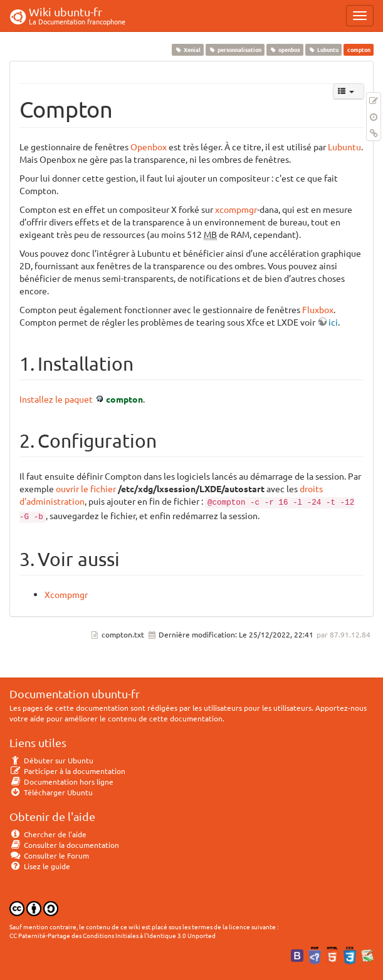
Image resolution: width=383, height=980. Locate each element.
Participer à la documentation (67, 771)
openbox (285, 49)
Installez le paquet (56, 399)
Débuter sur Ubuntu (51, 760)
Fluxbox (318, 309)
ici (333, 322)
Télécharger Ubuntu (51, 792)
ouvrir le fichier (86, 488)
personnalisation (235, 49)
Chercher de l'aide (48, 834)
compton (124, 399)
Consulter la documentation (64, 845)
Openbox (149, 147)
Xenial (187, 49)
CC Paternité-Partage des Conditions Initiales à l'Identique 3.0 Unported (113, 935)
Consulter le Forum (49, 855)
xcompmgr (236, 209)
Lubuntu (324, 49)
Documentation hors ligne (61, 781)
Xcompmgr (66, 594)
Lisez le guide (40, 866)
